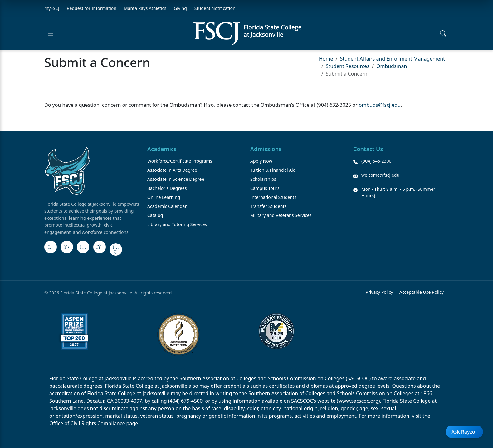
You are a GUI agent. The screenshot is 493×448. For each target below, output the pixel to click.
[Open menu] (51, 34)
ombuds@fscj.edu (380, 105)
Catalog (155, 215)
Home (326, 59)
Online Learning (164, 197)
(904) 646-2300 (376, 161)
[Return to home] (247, 34)
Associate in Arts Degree (172, 170)
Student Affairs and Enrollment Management (392, 59)
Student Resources (348, 66)
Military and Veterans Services (281, 215)
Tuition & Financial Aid (273, 170)
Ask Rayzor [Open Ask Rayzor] (464, 432)
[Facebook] (51, 247)
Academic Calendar (167, 206)
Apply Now (261, 161)
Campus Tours (265, 188)
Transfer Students (268, 206)
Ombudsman (392, 66)
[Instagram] (83, 247)
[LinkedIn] (100, 247)
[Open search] (443, 34)
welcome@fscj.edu (380, 175)
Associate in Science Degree (176, 179)
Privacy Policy (379, 292)
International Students (273, 197)
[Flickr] (116, 249)
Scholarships (263, 179)
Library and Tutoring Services (177, 224)
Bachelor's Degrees (167, 188)
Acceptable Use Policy (422, 292)
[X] (67, 247)
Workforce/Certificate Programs (180, 161)
